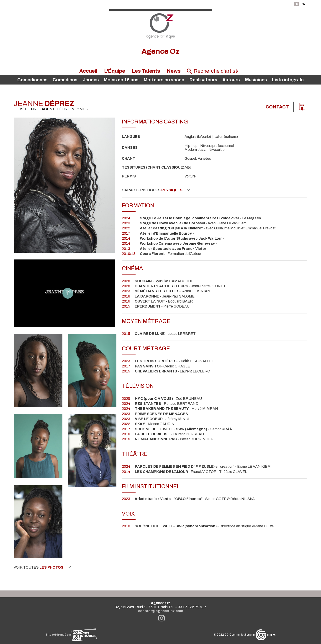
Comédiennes (32, 80)
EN (303, 4)
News (174, 71)
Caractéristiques (156, 190)
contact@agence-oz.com (161, 611)
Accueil (88, 71)
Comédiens (65, 80)
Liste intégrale (288, 80)
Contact (277, 107)
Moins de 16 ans (121, 80)
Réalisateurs (203, 80)
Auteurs (231, 80)
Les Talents (146, 71)
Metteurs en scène (164, 80)
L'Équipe (115, 71)
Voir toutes (42, 567)
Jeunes (91, 80)
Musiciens (256, 80)
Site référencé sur (71, 635)
